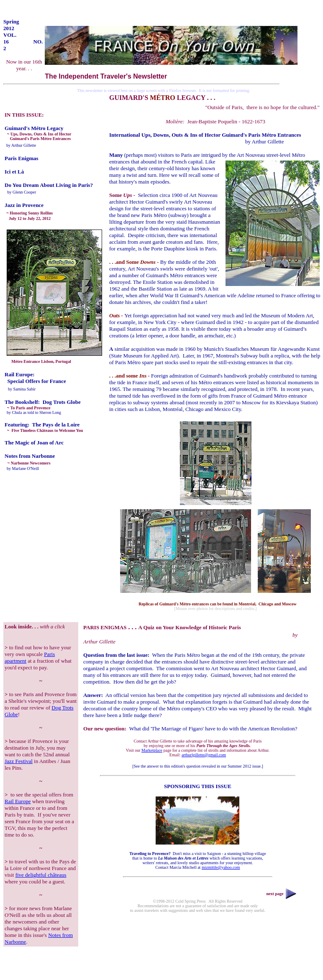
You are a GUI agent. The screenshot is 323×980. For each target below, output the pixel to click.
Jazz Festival (19, 761)
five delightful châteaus (41, 875)
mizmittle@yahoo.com (221, 867)
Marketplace (152, 750)
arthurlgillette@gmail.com (204, 755)
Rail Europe (18, 801)
